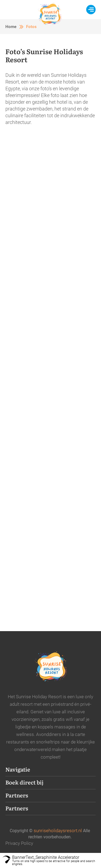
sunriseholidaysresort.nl (58, 831)
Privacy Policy (19, 843)
